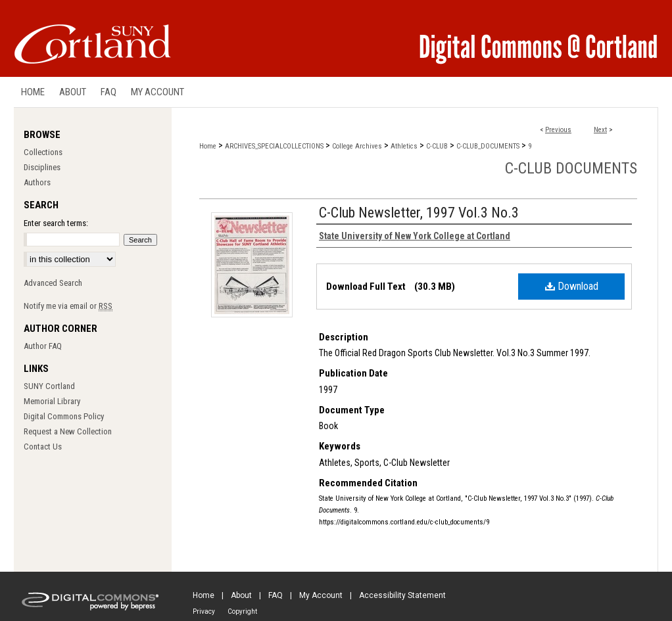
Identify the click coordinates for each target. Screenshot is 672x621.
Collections (43, 152)
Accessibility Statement (402, 595)
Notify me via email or (68, 306)
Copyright (242, 611)
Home (208, 146)
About (241, 595)
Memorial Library (52, 401)
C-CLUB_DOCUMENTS (488, 146)
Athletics (404, 146)
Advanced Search (53, 283)
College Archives (357, 146)
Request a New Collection (68, 431)
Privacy (204, 611)
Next (600, 130)
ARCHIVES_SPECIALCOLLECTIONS (274, 146)
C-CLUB (437, 146)
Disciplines (42, 167)
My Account (321, 595)
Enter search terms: (56, 223)
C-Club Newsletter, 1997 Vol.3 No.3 (419, 213)
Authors (37, 182)
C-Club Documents (571, 168)
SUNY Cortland (49, 386)
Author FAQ (43, 346)
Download (572, 286)
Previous (558, 130)
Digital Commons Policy (64, 416)
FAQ (276, 595)
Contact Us (43, 447)
